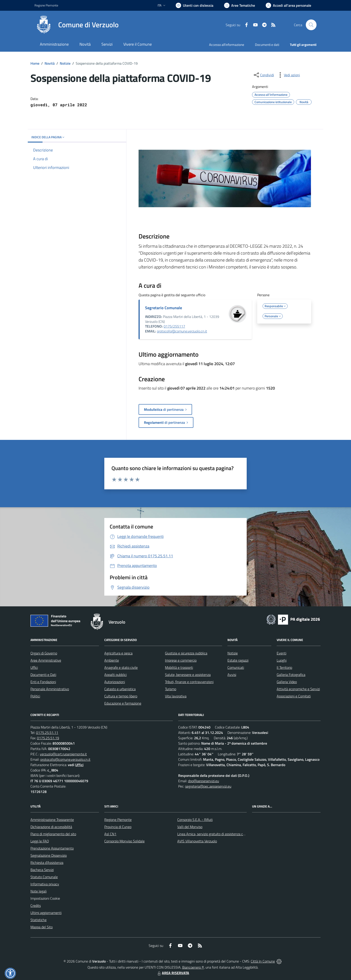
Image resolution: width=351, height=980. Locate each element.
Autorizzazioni (115, 682)
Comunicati (236, 667)
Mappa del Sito (42, 927)
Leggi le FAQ (40, 841)
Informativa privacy (45, 884)
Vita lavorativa (176, 696)
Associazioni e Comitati (294, 696)
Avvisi (232, 675)
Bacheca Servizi (42, 870)
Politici (35, 696)
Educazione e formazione (123, 703)
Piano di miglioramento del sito (53, 834)
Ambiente (112, 660)
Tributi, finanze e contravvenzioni (189, 682)
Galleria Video (287, 682)
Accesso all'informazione (227, 45)
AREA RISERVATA (173, 973)
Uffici (34, 667)
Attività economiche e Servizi (298, 689)
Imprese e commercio (181, 660)
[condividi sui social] (263, 75)
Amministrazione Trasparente (52, 820)
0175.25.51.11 (47, 733)
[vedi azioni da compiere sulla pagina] (288, 75)
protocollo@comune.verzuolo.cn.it (182, 331)
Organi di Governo (44, 653)
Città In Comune (263, 961)
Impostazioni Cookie (45, 898)
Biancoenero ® (193, 967)
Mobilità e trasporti (179, 667)
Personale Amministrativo (50, 689)
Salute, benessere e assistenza (188, 675)
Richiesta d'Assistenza (47, 863)
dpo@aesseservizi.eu (203, 781)
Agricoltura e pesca (118, 653)
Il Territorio (284, 667)
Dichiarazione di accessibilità (51, 827)
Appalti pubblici (116, 675)
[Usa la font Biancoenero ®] (195, 5)
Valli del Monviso (190, 827)
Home (35, 63)
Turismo (171, 689)
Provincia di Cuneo (118, 827)
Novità (50, 63)
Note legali (39, 891)
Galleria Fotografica (291, 675)
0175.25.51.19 (48, 738)
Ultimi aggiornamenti (46, 913)
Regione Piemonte (118, 820)
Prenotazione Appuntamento (52, 848)
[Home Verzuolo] (77, 25)
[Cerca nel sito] (311, 25)
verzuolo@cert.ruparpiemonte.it (63, 754)
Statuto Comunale (44, 877)
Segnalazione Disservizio (49, 855)
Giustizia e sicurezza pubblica (186, 653)
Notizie (65, 63)
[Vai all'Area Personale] (288, 5)
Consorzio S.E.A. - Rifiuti (195, 820)
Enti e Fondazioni (43, 682)
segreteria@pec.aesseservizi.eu (208, 786)
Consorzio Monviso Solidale (124, 841)
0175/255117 (174, 326)
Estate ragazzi (238, 660)
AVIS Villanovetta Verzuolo (197, 841)
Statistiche (39, 920)
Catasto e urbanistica (120, 689)
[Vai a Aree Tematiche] (240, 5)
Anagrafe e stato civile (121, 667)
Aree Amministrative (46, 660)
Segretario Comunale (164, 308)
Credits (36, 905)
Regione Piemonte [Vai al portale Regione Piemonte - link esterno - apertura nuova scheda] (46, 5)
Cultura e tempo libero (121, 696)
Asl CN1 (110, 834)
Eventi (281, 653)
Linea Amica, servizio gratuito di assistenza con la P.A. (217, 834)
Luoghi (282, 660)
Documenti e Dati (43, 675)
